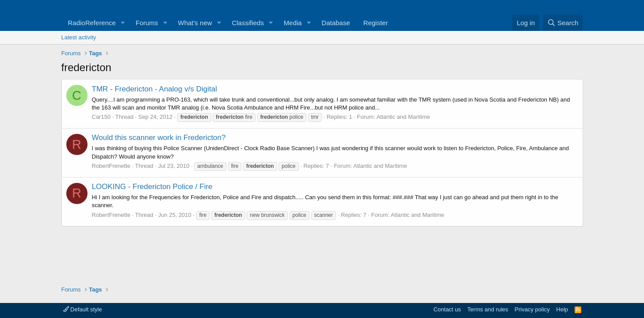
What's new (195, 23)
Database (336, 23)
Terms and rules (488, 309)
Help (562, 309)
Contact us (447, 309)
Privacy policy (532, 309)
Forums (147, 23)
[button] (123, 23)
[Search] (563, 23)
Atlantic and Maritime (403, 117)
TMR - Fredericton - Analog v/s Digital (154, 89)
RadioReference (92, 23)
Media (293, 23)
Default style (83, 309)
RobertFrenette (111, 166)
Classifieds (248, 23)
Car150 (101, 117)
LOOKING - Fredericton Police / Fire (152, 187)
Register (376, 23)
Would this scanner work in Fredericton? (159, 138)
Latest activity (79, 37)
